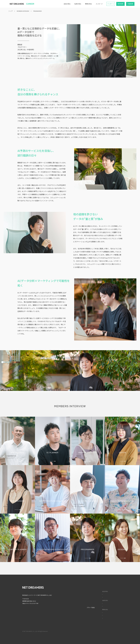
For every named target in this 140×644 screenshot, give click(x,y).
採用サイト (94, 587)
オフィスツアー (97, 615)
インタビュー (97, 603)
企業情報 (70, 591)
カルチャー (96, 594)
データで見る (97, 597)
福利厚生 (96, 612)
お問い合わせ (72, 603)
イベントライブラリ (98, 618)
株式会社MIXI (71, 607)
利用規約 (101, 631)
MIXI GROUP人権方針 (74, 618)
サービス (70, 595)
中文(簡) (112, 591)
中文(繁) (112, 595)
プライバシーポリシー (112, 631)
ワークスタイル (97, 606)
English (111, 587)
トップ (70, 587)
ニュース (70, 599)
